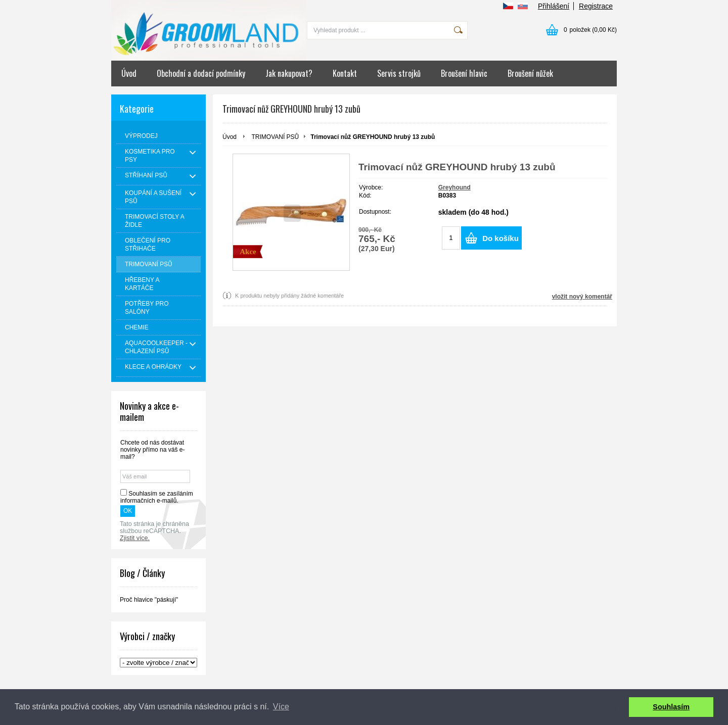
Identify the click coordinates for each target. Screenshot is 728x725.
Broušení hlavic (464, 73)
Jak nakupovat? (289, 73)
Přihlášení (554, 6)
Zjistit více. (135, 538)
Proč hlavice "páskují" (149, 600)
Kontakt (345, 73)
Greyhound (454, 187)
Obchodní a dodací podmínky (201, 73)
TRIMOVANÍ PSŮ (275, 137)
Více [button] (281, 707)
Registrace (596, 6)
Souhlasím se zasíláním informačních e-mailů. (157, 497)
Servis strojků (399, 73)
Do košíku (500, 238)
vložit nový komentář (582, 297)
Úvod (129, 73)
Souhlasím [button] (671, 707)
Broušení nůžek (530, 73)
